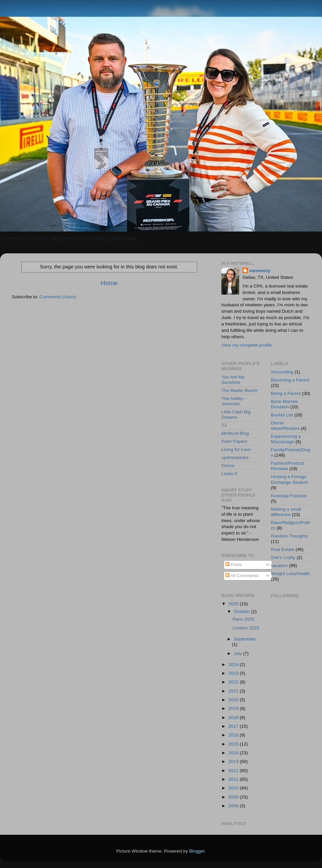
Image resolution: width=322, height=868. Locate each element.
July (238, 653)
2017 (234, 726)
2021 (234, 691)
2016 (234, 735)
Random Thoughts (290, 536)
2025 (234, 604)
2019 (234, 708)
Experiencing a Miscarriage (286, 439)
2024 (234, 665)
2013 (234, 761)
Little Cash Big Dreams (236, 415)
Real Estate (283, 549)
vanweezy (260, 271)
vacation (279, 566)
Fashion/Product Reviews (287, 466)
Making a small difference (286, 512)
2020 (234, 700)
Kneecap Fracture (289, 496)
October (243, 611)
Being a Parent (286, 393)
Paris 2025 (244, 619)
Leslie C (230, 474)
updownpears (235, 457)
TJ (224, 425)
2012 (234, 771)
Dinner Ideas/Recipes (285, 426)
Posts (234, 565)
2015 (234, 744)
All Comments (242, 576)
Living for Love (236, 449)
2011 (234, 779)
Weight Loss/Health (291, 574)
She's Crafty (283, 557)
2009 (234, 797)
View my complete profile (247, 345)
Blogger (197, 851)
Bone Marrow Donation (284, 404)
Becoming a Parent (290, 380)
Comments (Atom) (58, 297)
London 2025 (246, 628)
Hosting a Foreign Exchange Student (289, 479)
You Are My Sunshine (233, 380)
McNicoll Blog (235, 433)
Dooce (228, 466)
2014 (234, 753)
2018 (234, 718)
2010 (234, 788)
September (245, 639)
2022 (234, 682)
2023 (234, 673)
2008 (234, 806)
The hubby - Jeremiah (233, 401)
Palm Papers (234, 441)
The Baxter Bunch (239, 390)
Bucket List (282, 415)
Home (109, 283)
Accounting (282, 372)
